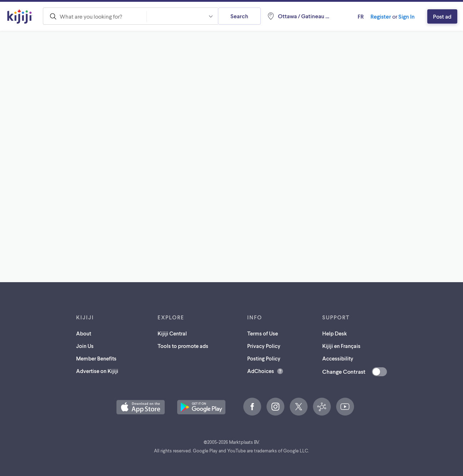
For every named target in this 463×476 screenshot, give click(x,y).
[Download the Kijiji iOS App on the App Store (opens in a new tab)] (141, 407)
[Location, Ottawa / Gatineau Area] (299, 16)
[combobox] (95, 16)
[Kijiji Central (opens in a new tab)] (322, 407)
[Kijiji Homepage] (20, 16)
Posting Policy (264, 358)
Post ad (442, 16)
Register (381, 16)
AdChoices (261, 371)
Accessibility (338, 358)
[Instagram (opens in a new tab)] (275, 407)
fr (361, 16)
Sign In (407, 16)
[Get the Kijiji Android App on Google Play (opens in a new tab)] (201, 407)
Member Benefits (96, 358)
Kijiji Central (172, 333)
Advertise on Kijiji (97, 371)
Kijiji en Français (341, 346)
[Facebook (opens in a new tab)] (252, 407)
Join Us (85, 346)
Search (239, 16)
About (84, 333)
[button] (182, 16)
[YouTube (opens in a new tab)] (345, 407)
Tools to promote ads (183, 346)
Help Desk (335, 333)
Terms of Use (263, 333)
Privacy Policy (264, 346)
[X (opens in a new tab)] (299, 407)
